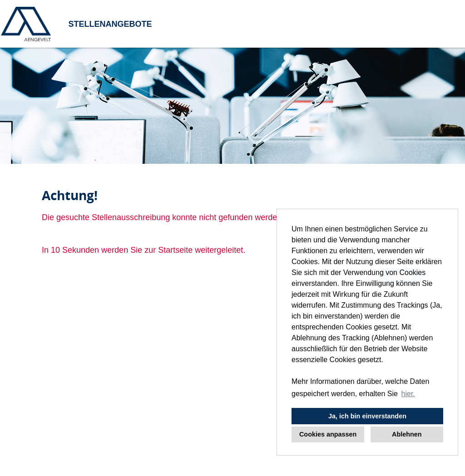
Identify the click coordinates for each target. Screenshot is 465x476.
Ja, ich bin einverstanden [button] (367, 416)
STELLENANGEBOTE (110, 24)
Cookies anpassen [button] (328, 434)
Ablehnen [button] (407, 434)
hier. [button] (408, 394)
